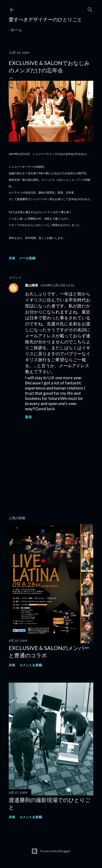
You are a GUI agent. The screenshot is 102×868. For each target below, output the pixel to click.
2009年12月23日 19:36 (57, 285)
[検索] (90, 9)
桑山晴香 (32, 285)
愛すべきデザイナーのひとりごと (45, 19)
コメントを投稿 (30, 665)
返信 (28, 417)
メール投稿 (27, 258)
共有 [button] (12, 258)
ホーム (16, 30)
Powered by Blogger (51, 851)
